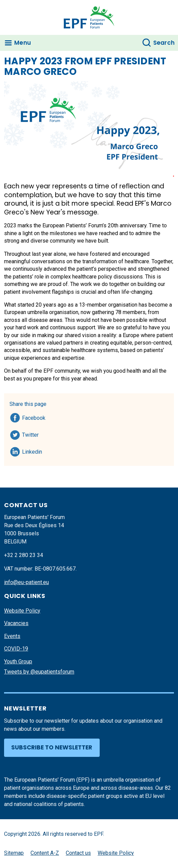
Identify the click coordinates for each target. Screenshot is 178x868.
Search (164, 43)
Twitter (32, 434)
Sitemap (14, 853)
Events (12, 636)
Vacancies (16, 623)
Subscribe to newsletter (52, 747)
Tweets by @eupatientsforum (39, 672)
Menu (23, 43)
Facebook (34, 417)
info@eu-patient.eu (26, 582)
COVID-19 (16, 649)
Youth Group (18, 662)
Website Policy (22, 611)
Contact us (78, 853)
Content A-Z (45, 853)
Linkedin (32, 451)
